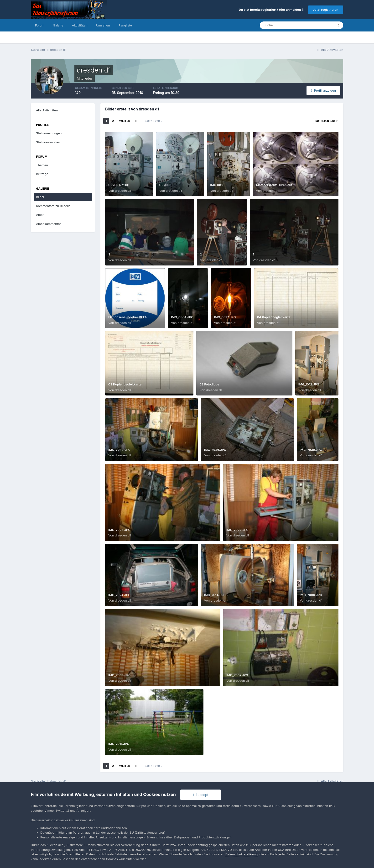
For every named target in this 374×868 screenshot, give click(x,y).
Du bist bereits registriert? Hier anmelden (271, 10)
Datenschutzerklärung (242, 854)
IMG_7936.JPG (215, 450)
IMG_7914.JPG (215, 595)
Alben (40, 215)
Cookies (112, 859)
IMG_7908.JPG (119, 675)
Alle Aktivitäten (47, 110)
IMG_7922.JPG (237, 530)
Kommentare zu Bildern (53, 206)
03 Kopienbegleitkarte (125, 384)
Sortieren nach (327, 121)
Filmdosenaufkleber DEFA (127, 317)
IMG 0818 (217, 185)
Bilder (40, 197)
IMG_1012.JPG (309, 384)
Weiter (125, 121)
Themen (42, 165)
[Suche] (280, 25)
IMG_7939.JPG (311, 450)
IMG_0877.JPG (225, 317)
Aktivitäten (80, 25)
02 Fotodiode (209, 384)
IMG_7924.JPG (119, 595)
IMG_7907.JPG (237, 675)
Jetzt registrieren (326, 10)
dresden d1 (123, 191)
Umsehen (103, 25)
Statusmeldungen (49, 133)
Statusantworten (48, 142)
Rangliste (125, 25)
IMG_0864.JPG (182, 317)
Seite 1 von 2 (155, 121)
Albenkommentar (49, 224)
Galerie (58, 25)
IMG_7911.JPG (119, 744)
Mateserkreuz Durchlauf (274, 185)
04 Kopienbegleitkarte (274, 317)
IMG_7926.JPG (119, 530)
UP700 (164, 185)
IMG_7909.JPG (311, 595)
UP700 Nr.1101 (119, 185)
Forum (40, 25)
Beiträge (42, 174)
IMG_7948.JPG (119, 450)
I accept (201, 795)
